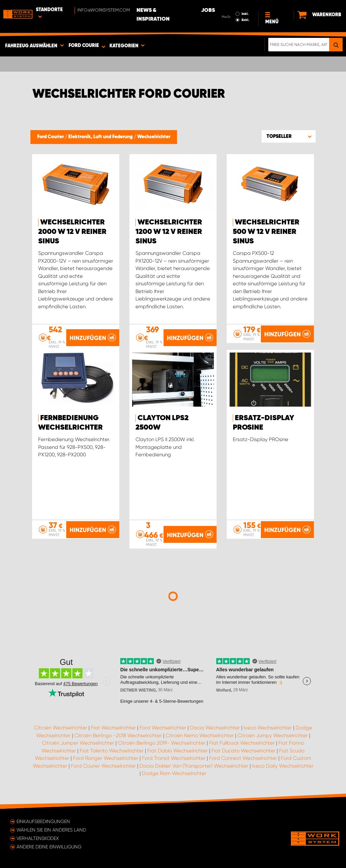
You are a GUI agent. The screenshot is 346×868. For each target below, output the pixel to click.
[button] (289, 136)
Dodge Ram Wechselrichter (174, 773)
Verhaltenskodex (38, 838)
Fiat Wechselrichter (113, 728)
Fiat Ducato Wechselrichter (243, 751)
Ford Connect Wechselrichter (243, 758)
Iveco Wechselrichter (268, 728)
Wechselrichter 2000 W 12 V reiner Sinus (72, 232)
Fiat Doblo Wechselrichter (178, 751)
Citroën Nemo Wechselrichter (200, 736)
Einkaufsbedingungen (43, 821)
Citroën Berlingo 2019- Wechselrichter (162, 743)
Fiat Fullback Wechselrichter (242, 743)
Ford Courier (51, 137)
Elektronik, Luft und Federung (101, 137)
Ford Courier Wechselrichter (103, 766)
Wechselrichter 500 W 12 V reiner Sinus (266, 232)
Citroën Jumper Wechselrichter (78, 743)
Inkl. (245, 14)
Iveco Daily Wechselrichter (283, 766)
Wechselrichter (154, 137)
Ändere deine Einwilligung (49, 847)
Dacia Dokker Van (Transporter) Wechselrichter (194, 766)
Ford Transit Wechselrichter (174, 758)
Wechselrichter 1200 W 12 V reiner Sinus (169, 232)
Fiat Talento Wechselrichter (112, 751)
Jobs (208, 10)
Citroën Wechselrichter (61, 728)
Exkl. (245, 20)
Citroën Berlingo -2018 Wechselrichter (118, 736)
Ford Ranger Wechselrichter (106, 758)
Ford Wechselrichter (163, 728)
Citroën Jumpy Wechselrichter (273, 736)
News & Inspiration (153, 15)
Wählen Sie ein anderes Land (51, 830)
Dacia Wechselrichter (215, 728)
